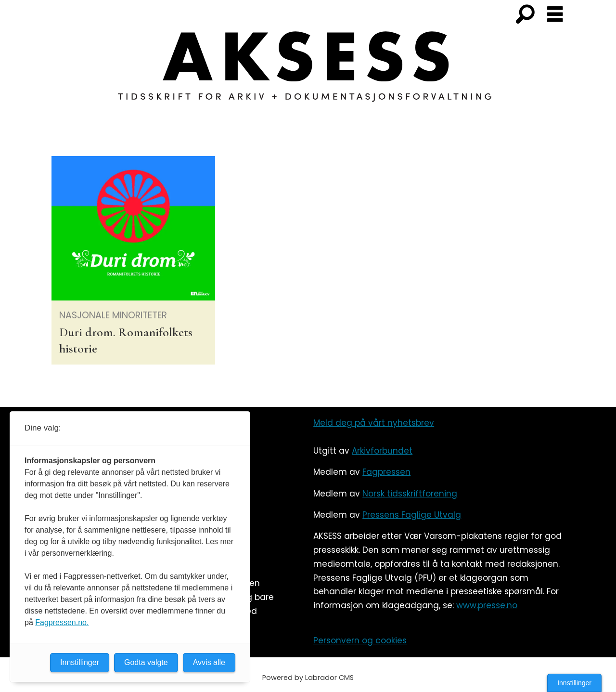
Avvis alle (209, 662)
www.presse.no (487, 605)
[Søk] (525, 15)
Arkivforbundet (382, 451)
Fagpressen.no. (62, 622)
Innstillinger (574, 683)
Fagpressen (386, 472)
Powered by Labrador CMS (308, 678)
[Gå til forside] (308, 72)
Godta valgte (146, 662)
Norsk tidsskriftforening (410, 494)
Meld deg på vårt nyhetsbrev (374, 423)
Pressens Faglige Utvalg (412, 515)
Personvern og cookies (360, 640)
